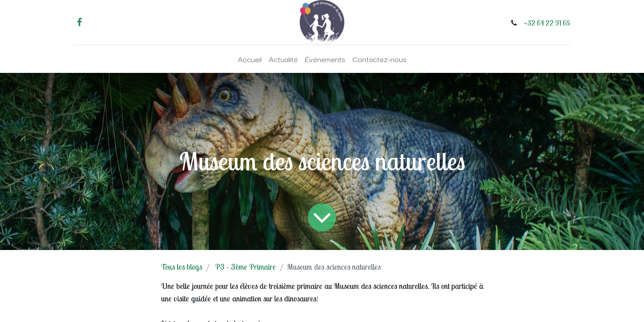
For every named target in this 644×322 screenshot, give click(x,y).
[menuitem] (250, 59)
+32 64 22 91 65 (547, 23)
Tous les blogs (182, 267)
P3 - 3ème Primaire (246, 267)
